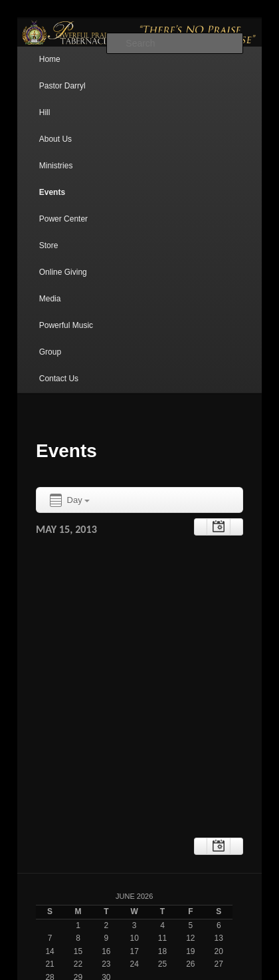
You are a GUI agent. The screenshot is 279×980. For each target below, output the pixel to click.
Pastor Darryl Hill (62, 99)
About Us (55, 139)
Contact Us (59, 379)
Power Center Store (63, 232)
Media (50, 299)
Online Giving (63, 272)
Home (50, 59)
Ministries (56, 166)
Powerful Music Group (66, 339)
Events (52, 192)
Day (69, 501)
